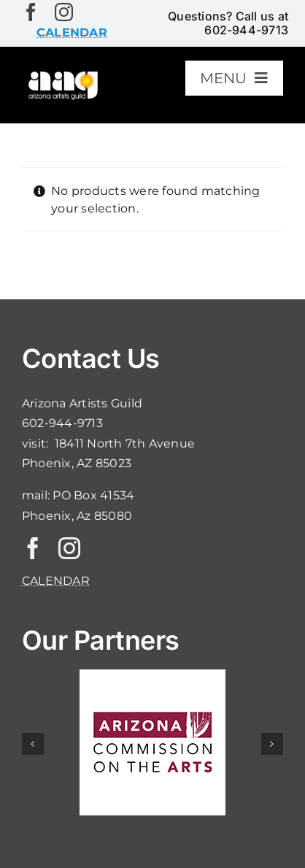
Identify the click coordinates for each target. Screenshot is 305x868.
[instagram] (64, 12)
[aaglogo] (62, 75)
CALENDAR (56, 581)
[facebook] (31, 12)
